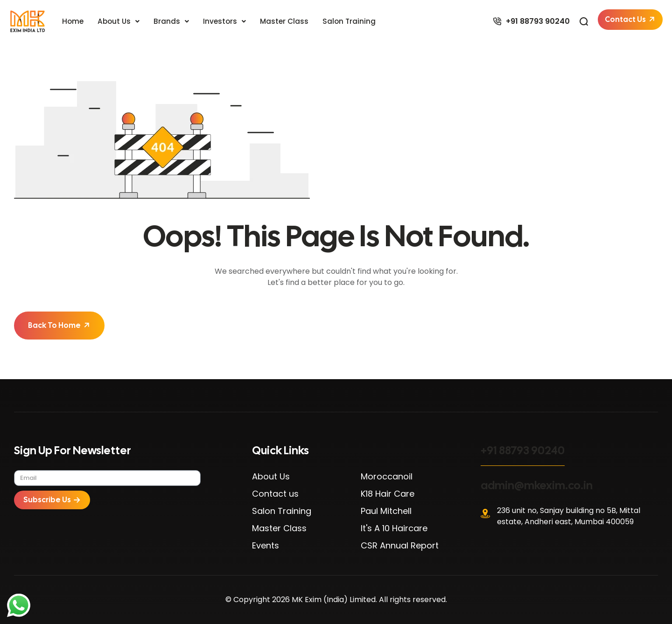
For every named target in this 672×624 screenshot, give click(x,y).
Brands (174, 21)
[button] (120, 21)
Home (73, 21)
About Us (120, 21)
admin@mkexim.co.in (537, 485)
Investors (227, 21)
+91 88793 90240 (523, 450)
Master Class (288, 21)
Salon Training (354, 21)
